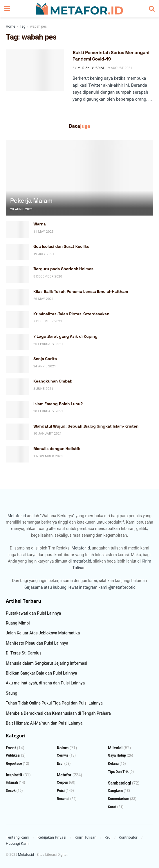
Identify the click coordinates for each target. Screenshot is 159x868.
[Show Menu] (7, 9)
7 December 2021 (48, 321)
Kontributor (128, 837)
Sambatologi (120, 783)
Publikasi (13, 755)
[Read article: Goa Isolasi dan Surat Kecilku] (17, 252)
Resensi (63, 799)
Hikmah (12, 782)
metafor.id (82, 561)
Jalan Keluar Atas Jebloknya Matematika (43, 633)
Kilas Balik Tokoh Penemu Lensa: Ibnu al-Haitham (81, 291)
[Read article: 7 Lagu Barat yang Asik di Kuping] (17, 342)
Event (11, 748)
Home (10, 26)
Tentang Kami (18, 837)
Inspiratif (14, 775)
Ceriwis (63, 755)
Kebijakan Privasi (52, 837)
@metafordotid (122, 587)
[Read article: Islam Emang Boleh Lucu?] (17, 409)
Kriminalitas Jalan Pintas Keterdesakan (71, 314)
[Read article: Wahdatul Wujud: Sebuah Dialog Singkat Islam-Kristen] (17, 432)
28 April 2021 (21, 209)
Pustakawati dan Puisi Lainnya (33, 613)
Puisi (61, 791)
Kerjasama (33, 587)
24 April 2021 (45, 366)
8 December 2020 (48, 276)
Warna (40, 224)
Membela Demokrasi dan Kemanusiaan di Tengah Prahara (58, 713)
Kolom (63, 748)
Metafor (64, 775)
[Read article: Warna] (17, 230)
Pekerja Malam (31, 200)
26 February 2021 (48, 344)
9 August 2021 (120, 68)
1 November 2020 (48, 456)
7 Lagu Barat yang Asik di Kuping (65, 336)
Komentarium (119, 799)
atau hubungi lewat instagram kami (76, 587)
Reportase (14, 764)
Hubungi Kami (18, 843)
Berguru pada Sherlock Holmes (63, 269)
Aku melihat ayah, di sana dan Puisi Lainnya (45, 683)
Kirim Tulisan (85, 837)
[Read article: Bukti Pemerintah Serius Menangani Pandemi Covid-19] (35, 70)
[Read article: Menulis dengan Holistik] (17, 454)
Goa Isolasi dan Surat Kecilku (62, 246)
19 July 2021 (44, 254)
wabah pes (38, 26)
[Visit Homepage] (79, 9)
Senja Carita (45, 359)
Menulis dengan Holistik (57, 449)
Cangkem (115, 791)
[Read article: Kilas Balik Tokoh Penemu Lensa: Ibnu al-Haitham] (17, 297)
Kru (108, 837)
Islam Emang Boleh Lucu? (58, 404)
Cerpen (63, 782)
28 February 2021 (48, 411)
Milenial (115, 748)
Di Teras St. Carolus (24, 653)
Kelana (113, 764)
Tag (22, 26)
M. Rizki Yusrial (91, 68)
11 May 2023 (44, 232)
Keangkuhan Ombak (53, 381)
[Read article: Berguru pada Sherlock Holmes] (17, 274)
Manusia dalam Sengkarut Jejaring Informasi (47, 663)
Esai (60, 764)
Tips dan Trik (118, 772)
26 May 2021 (44, 299)
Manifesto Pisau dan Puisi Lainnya (37, 643)
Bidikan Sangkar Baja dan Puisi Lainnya (41, 673)
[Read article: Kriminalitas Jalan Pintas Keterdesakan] (17, 320)
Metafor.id (17, 516)
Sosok (11, 791)
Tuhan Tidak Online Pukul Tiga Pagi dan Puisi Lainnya (54, 703)
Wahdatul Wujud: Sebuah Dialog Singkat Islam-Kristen (86, 426)
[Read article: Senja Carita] (17, 364)
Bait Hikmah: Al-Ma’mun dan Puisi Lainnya (44, 723)
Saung (11, 693)
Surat (112, 807)
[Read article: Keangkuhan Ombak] (17, 387)
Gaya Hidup (117, 755)
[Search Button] (152, 9)
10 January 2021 (48, 434)
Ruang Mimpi (18, 623)
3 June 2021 (43, 389)
